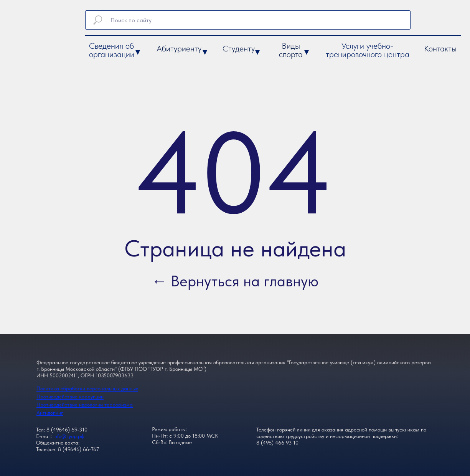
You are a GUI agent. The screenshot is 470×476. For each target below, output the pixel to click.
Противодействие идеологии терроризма (85, 405)
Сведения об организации (112, 50)
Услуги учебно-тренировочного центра (368, 50)
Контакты (440, 48)
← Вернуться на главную (235, 281)
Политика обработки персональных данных (87, 388)
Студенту (239, 48)
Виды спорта (291, 50)
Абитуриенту (179, 48)
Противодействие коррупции (70, 397)
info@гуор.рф (69, 436)
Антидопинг (50, 413)
